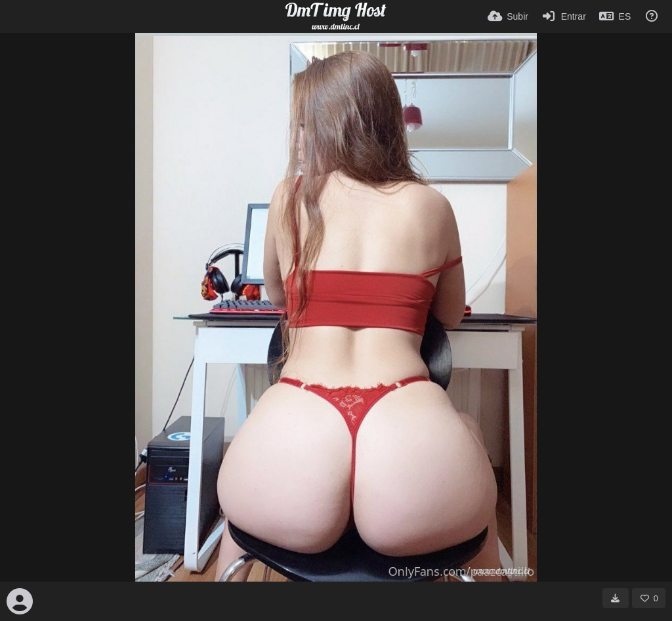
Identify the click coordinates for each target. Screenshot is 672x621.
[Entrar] (564, 16)
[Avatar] (20, 601)
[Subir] (508, 16)
